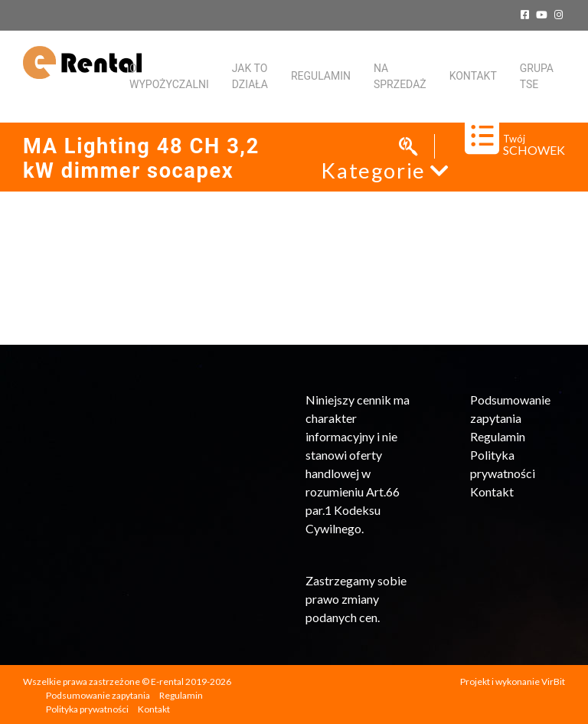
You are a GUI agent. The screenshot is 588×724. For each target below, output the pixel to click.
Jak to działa (250, 76)
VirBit (553, 681)
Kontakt (492, 491)
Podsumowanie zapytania (98, 695)
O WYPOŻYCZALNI (169, 76)
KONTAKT (473, 76)
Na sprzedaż (400, 76)
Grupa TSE (537, 76)
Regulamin (321, 76)
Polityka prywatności (87, 709)
